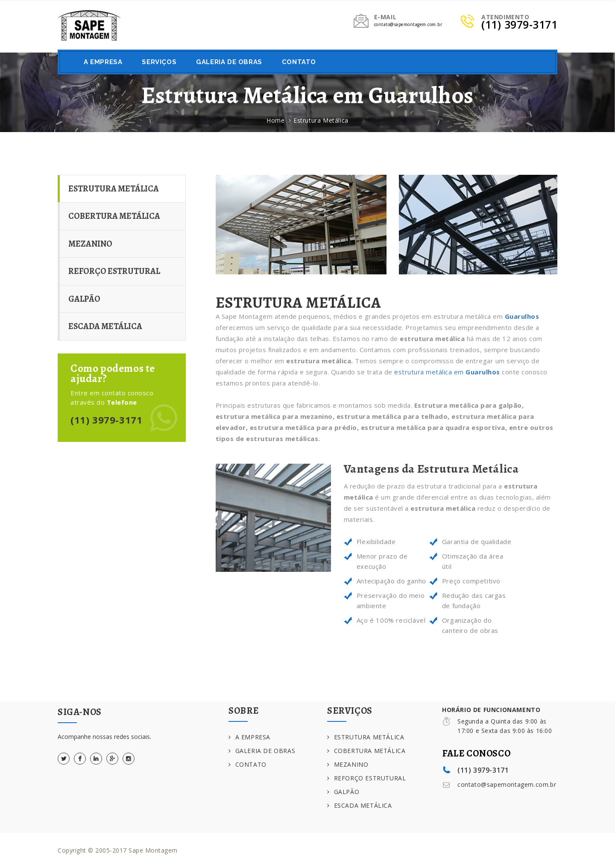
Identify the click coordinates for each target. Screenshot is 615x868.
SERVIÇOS (159, 62)
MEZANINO (90, 244)
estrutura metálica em (447, 372)
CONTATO (299, 62)
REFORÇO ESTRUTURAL (114, 271)
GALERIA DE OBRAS (229, 62)
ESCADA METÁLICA (105, 326)
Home (275, 120)
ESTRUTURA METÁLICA (114, 189)
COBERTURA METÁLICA (114, 216)
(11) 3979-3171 (106, 420)
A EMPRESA (103, 62)
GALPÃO (84, 299)
